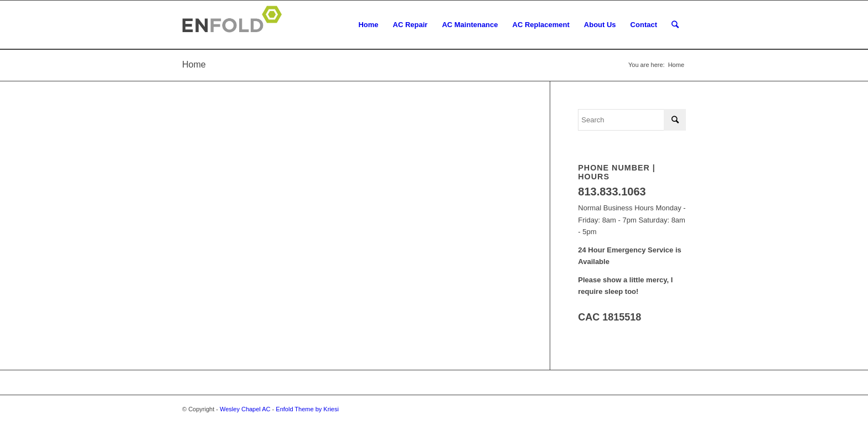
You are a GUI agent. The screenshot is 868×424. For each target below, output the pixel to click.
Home (194, 64)
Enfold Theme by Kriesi (307, 409)
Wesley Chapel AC (245, 409)
